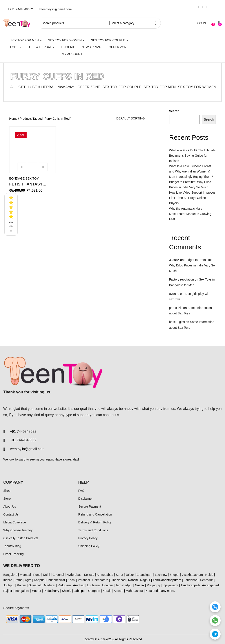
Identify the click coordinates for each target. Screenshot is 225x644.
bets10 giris (177, 322)
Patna (19, 580)
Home (13, 119)
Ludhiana (93, 585)
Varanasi (84, 580)
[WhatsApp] (215, 620)
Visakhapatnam (192, 575)
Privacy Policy (88, 538)
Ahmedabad (105, 575)
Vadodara (64, 585)
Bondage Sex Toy (24, 178)
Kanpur (39, 580)
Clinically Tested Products (21, 538)
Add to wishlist (43, 167)
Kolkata (89, 575)
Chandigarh (144, 575)
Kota (149, 591)
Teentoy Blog (12, 546)
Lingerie (68, 47)
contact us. (112, 415)
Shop (7, 491)
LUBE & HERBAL (41, 47)
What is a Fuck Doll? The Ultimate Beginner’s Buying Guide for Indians (192, 156)
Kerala (107, 591)
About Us (10, 506)
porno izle (176, 308)
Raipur (21, 585)
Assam (119, 591)
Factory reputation (182, 279)
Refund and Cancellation (95, 514)
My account (72, 54)
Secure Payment (90, 506)
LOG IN (201, 23)
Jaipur (130, 575)
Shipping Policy (89, 546)
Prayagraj (153, 585)
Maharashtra (134, 591)
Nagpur (145, 580)
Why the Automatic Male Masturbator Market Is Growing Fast (190, 214)
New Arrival (92, 47)
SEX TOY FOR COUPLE (110, 40)
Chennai (58, 575)
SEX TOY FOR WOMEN (66, 40)
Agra (28, 580)
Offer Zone (119, 47)
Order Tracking (14, 554)
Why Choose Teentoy (18, 530)
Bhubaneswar (56, 580)
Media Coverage (15, 522)
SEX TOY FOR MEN (26, 40)
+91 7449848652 (20, 9)
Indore (8, 580)
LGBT (16, 47)
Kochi (72, 580)
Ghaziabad (118, 580)
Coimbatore (100, 580)
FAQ (81, 491)
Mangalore (22, 591)
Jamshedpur (124, 585)
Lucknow (161, 575)
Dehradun (207, 580)
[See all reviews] (11, 214)
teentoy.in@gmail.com (56, 9)
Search (174, 111)
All (12, 87)
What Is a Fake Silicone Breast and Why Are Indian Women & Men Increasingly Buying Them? (191, 171)
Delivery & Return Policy (95, 522)
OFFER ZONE (89, 87)
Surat (119, 575)
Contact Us (11, 514)
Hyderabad (74, 575)
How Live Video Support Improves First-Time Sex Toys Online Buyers (192, 198)
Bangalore (10, 575)
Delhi (47, 575)
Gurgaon (94, 591)
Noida (209, 575)
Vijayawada (170, 585)
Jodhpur (9, 585)
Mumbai (25, 575)
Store (7, 499)
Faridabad (191, 580)
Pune (37, 575)
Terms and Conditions (93, 530)
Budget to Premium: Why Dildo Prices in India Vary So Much (192, 265)
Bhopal (174, 575)
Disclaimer (85, 499)
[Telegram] (215, 634)
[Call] (215, 607)
